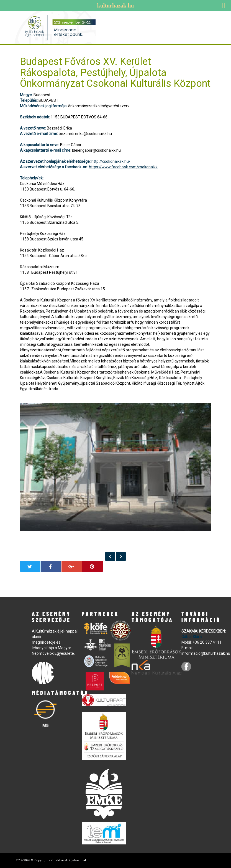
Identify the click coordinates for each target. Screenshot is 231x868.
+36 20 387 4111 (207, 642)
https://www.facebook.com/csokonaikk (123, 167)
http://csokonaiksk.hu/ (111, 161)
